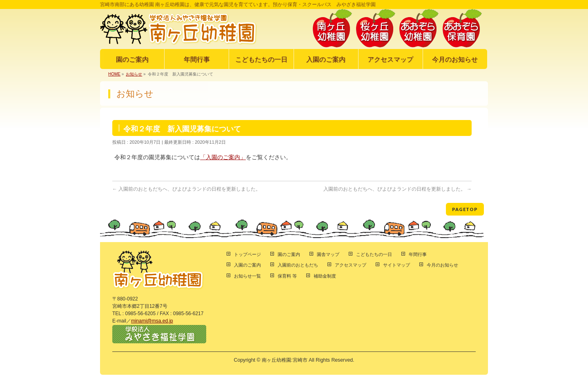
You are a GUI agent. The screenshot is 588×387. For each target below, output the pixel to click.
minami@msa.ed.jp (152, 321)
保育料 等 (287, 276)
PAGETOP (465, 209)
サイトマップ (396, 265)
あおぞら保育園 (462, 28)
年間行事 (418, 254)
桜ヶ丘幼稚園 (376, 28)
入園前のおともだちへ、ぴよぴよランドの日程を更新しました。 (186, 189)
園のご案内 (289, 254)
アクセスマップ (351, 265)
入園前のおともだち (298, 265)
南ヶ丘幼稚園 (332, 28)
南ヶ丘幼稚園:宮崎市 (284, 360)
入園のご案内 (247, 265)
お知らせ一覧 (247, 276)
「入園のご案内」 (223, 157)
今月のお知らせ (442, 265)
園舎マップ (328, 254)
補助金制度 (325, 276)
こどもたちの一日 (374, 254)
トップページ (247, 254)
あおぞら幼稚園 (419, 28)
